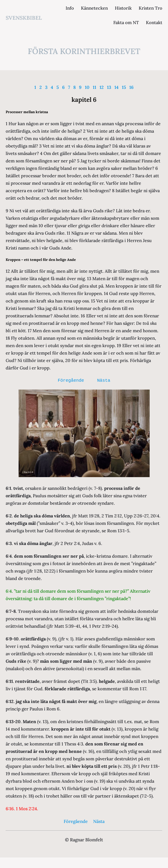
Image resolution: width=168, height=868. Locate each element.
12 (102, 87)
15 (124, 87)
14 (116, 87)
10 (87, 87)
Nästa (104, 380)
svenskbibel (24, 18)
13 (109, 87)
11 (94, 87)
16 (131, 87)
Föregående (71, 380)
